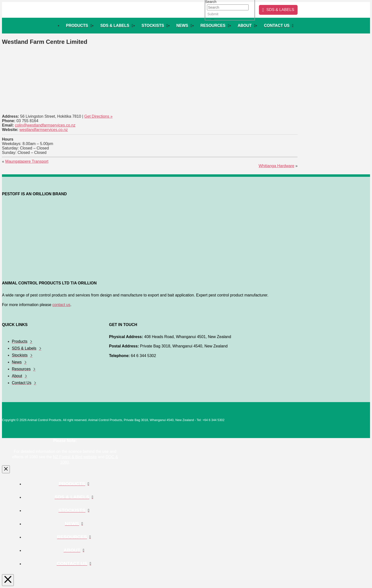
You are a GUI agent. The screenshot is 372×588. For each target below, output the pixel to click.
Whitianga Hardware (277, 166)
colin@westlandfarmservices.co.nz (45, 125)
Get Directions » (98, 116)
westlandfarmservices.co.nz (44, 130)
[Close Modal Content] (6, 469)
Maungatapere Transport (27, 161)
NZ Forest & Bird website (75, 457)
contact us (61, 305)
